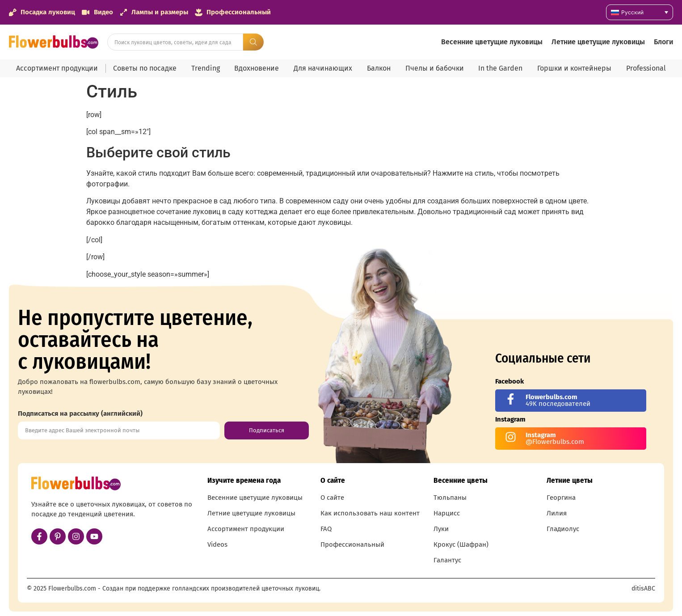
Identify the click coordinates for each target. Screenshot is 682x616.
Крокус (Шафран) (461, 544)
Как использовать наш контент (370, 513)
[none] (640, 12)
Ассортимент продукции (57, 68)
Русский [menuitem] (632, 12)
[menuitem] (640, 12)
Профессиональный (352, 544)
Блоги (663, 42)
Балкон (379, 68)
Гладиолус (563, 529)
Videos (217, 544)
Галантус (447, 560)
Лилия (557, 513)
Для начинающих (323, 68)
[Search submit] (253, 42)
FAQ (326, 529)
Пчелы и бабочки (435, 68)
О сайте (332, 498)
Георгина (561, 498)
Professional (646, 68)
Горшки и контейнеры (574, 68)
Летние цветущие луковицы (598, 42)
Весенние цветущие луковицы (492, 42)
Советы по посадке (145, 68)
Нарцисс (447, 513)
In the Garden (500, 68)
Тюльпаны (450, 498)
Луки (441, 529)
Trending (206, 68)
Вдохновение (257, 68)
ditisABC (643, 589)
